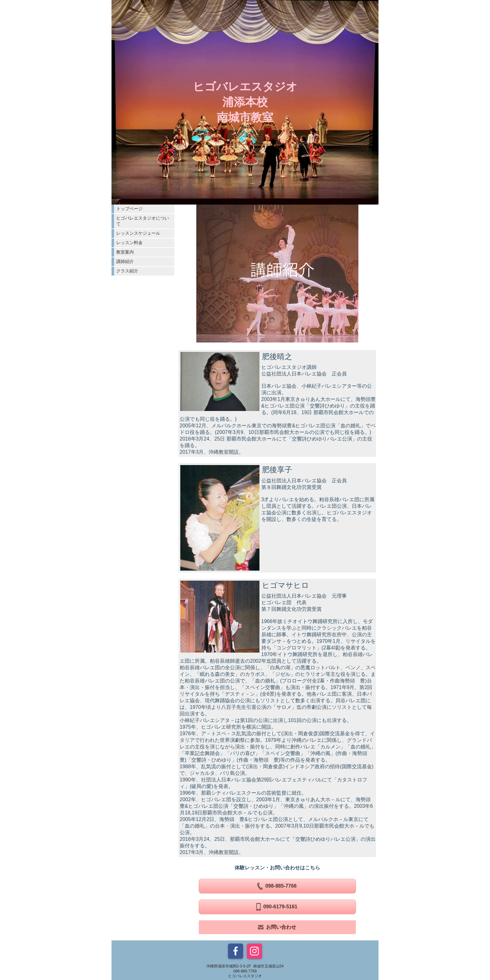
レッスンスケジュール (138, 233)
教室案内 (125, 252)
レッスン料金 (129, 243)
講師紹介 (125, 261)
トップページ (129, 209)
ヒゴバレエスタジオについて (143, 221)
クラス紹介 (127, 271)
